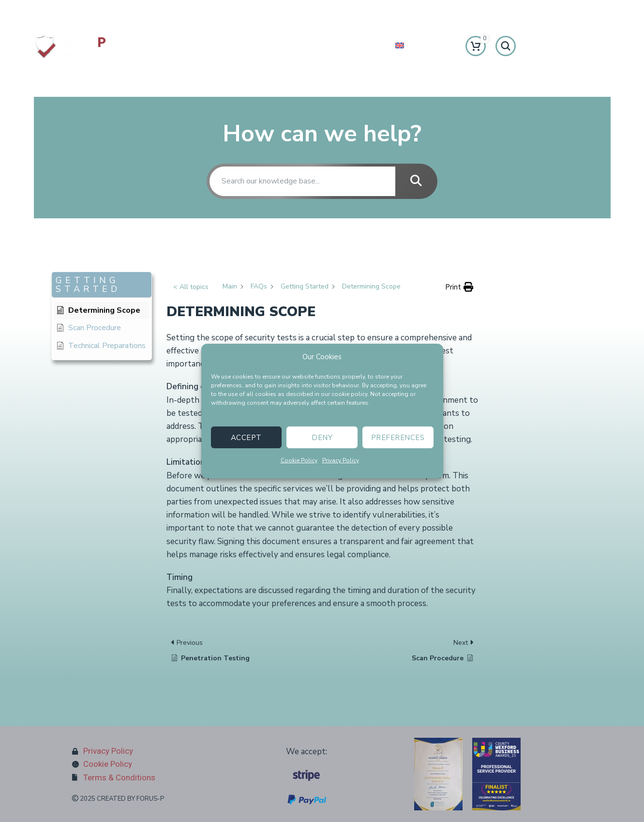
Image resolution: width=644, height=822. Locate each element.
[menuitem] (418, 46)
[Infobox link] (102, 11)
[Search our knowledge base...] (302, 181)
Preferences (398, 437)
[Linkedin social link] (336, 11)
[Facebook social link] (284, 11)
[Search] (506, 46)
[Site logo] (70, 45)
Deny (322, 437)
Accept (246, 437)
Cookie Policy (299, 460)
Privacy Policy (341, 460)
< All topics (191, 287)
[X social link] (301, 11)
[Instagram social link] (318, 11)
